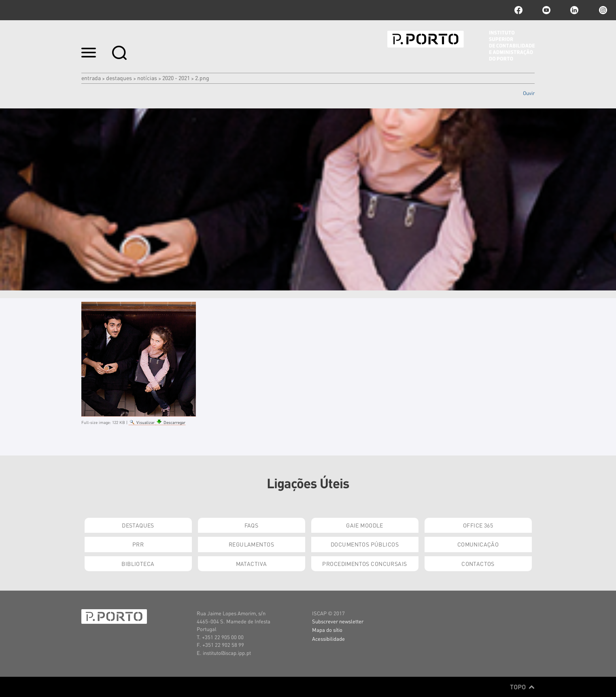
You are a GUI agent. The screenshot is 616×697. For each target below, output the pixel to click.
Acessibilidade (328, 639)
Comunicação (478, 544)
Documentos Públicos (365, 544)
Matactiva (252, 564)
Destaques (119, 78)
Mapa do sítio (327, 630)
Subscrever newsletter (338, 621)
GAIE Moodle (365, 525)
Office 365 (478, 525)
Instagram (602, 10)
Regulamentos (251, 544)
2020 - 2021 (176, 78)
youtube (546, 10)
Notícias (147, 78)
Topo (522, 687)
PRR (138, 544)
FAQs (252, 525)
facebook (518, 10)
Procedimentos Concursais (364, 564)
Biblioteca (138, 564)
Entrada (91, 78)
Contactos (478, 564)
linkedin (574, 10)
